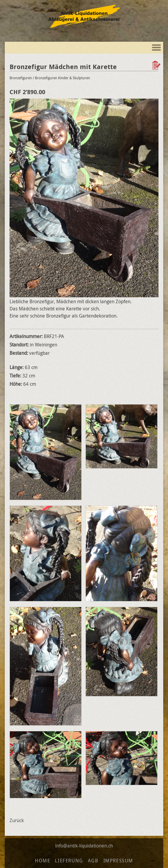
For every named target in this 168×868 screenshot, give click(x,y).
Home (42, 861)
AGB (93, 861)
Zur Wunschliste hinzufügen (157, 65)
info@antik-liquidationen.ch (84, 846)
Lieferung (69, 861)
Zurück (17, 820)
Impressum (118, 861)
